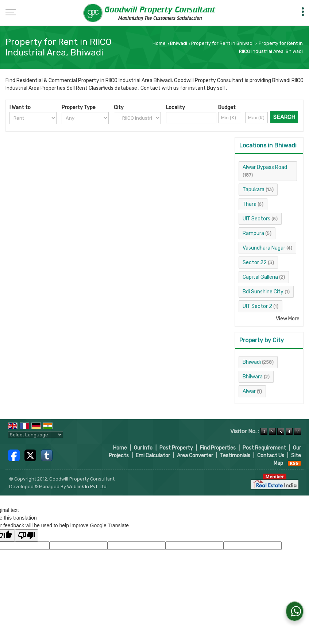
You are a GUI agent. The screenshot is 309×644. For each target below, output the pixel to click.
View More (288, 319)
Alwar (249, 391)
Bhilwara (253, 377)
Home (159, 43)
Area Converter (195, 456)
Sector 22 (255, 263)
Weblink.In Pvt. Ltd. (87, 487)
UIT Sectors (256, 219)
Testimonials (235, 456)
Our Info (143, 448)
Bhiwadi (179, 43)
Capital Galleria (260, 277)
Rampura (253, 233)
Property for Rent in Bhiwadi (222, 43)
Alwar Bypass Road (265, 167)
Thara (250, 204)
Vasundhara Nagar (264, 248)
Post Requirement (264, 448)
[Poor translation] (27, 535)
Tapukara (254, 190)
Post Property (176, 448)
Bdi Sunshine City (263, 292)
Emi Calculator (153, 456)
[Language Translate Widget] (36, 435)
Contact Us (271, 456)
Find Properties (218, 448)
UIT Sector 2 (257, 306)
